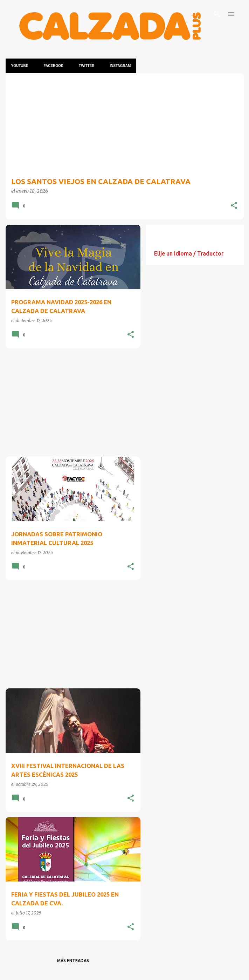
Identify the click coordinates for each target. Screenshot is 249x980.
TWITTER (87, 66)
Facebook (53, 66)
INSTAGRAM (120, 66)
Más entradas (73, 961)
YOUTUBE (20, 66)
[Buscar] (217, 14)
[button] (234, 206)
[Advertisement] (70, 402)
